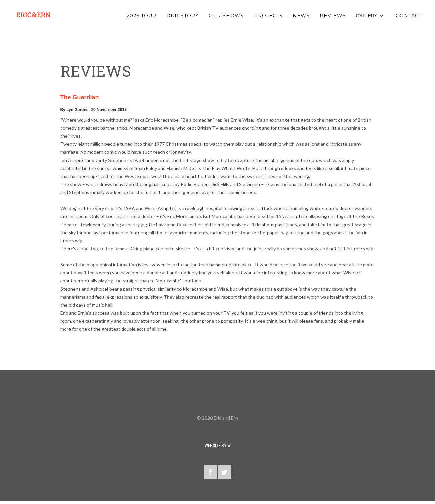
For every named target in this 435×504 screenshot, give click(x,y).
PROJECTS (268, 16)
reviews (333, 16)
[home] (34, 15)
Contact (409, 16)
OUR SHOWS (226, 16)
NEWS (301, 16)
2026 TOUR (141, 16)
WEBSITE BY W (218, 445)
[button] (371, 16)
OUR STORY (183, 16)
